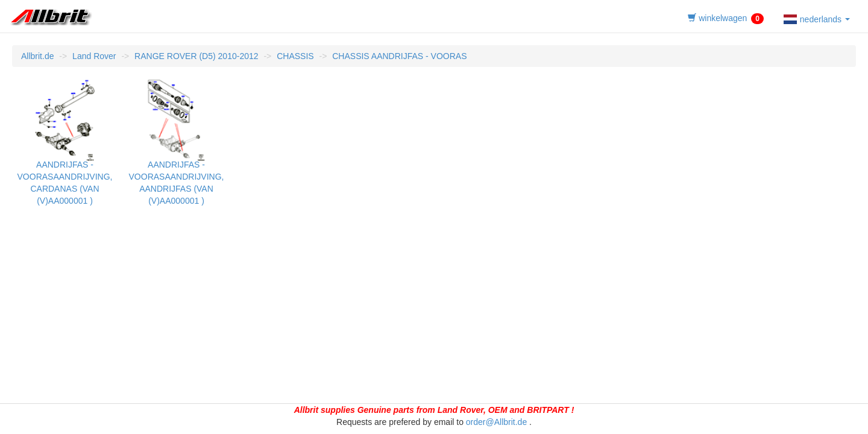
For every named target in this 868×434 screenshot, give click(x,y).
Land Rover (94, 56)
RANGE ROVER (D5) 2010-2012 (196, 56)
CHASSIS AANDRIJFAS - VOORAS (399, 56)
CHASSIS (295, 56)
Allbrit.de (37, 56)
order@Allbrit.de (496, 422)
